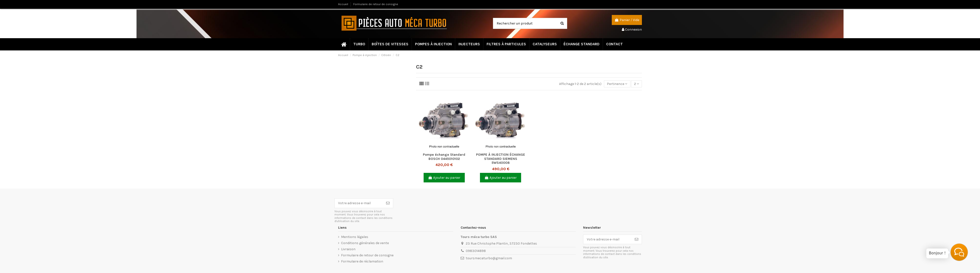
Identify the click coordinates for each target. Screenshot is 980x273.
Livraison (348, 249)
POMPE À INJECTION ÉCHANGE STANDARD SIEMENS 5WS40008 (501, 159)
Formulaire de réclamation (362, 261)
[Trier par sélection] (617, 84)
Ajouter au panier (444, 178)
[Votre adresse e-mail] (359, 203)
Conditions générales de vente (365, 243)
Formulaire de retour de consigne (376, 4)
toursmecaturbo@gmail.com (489, 258)
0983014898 (476, 251)
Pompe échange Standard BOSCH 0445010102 (444, 157)
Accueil (343, 4)
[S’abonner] (388, 203)
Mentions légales (355, 237)
